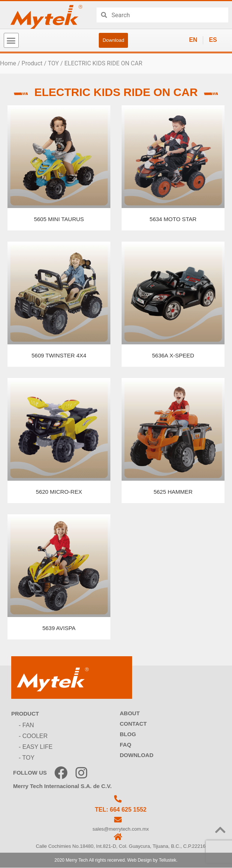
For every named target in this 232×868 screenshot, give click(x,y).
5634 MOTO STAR (173, 219)
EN (193, 40)
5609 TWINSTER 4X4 (59, 355)
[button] (11, 40)
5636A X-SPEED (173, 355)
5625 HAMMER (173, 492)
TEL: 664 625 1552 (121, 810)
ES (213, 40)
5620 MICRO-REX (59, 492)
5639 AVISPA (59, 628)
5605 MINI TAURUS (59, 219)
